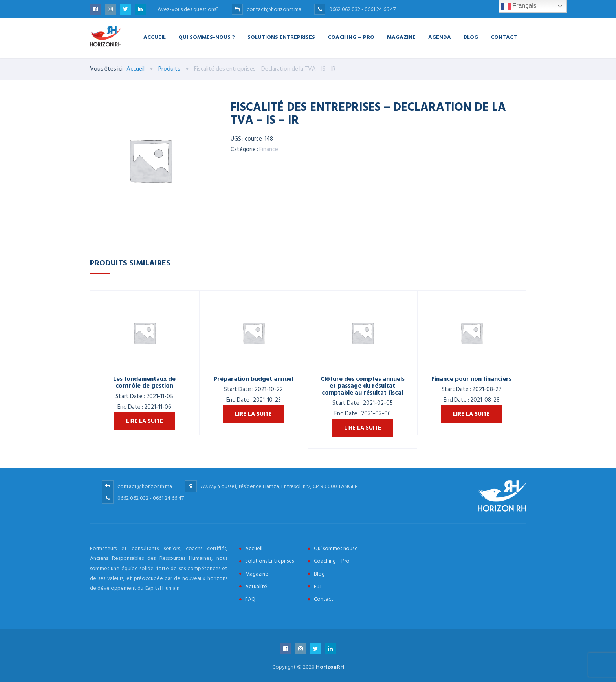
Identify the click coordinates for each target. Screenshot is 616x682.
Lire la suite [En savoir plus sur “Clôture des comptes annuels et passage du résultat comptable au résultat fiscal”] (363, 428)
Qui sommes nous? (335, 548)
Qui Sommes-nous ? (207, 37)
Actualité (256, 586)
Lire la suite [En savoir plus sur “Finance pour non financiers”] (471, 414)
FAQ (250, 599)
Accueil (155, 37)
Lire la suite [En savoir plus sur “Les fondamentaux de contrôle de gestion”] (145, 421)
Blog (471, 37)
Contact (504, 37)
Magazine (401, 37)
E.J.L (318, 586)
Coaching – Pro (351, 37)
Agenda (440, 37)
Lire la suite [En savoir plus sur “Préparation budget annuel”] (253, 414)
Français (519, 6)
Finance (269, 149)
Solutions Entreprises (281, 37)
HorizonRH (330, 667)
